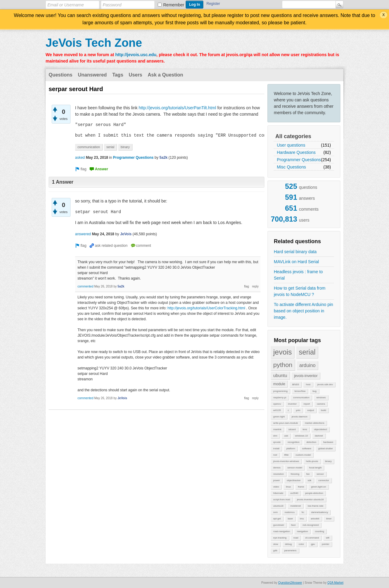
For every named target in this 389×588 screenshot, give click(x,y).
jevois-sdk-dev (325, 384)
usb (286, 436)
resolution (279, 474)
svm (275, 512)
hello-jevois (312, 461)
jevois (282, 352)
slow (276, 544)
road (296, 538)
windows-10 (301, 436)
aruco (296, 384)
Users (136, 75)
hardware (328, 442)
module (279, 384)
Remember (174, 5)
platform (291, 449)
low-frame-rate (316, 506)
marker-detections (315, 423)
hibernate (278, 493)
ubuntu (280, 375)
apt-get (277, 519)
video (276, 487)
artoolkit (315, 519)
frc (303, 512)
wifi (328, 538)
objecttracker (294, 480)
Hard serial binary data (295, 252)
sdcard (292, 429)
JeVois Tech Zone (94, 43)
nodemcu (289, 512)
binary (329, 461)
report (307, 404)
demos (277, 468)
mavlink (277, 429)
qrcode (277, 442)
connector (324, 480)
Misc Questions (291, 167)
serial (307, 352)
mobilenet (296, 506)
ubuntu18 (278, 506)
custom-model (303, 455)
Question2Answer (290, 583)
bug (314, 391)
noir (275, 455)
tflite (286, 455)
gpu (313, 544)
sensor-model (295, 468)
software (307, 449)
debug (288, 544)
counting (319, 531)
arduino (307, 365)
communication (301, 398)
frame (301, 487)
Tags (118, 75)
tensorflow (300, 391)
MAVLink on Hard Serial (296, 262)
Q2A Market (335, 583)
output (311, 410)
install (276, 449)
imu (302, 519)
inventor (292, 404)
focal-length (315, 468)
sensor (320, 474)
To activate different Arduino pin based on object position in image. (303, 311)
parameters (290, 551)
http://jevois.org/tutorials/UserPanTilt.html (177, 108)
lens (305, 429)
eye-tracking (280, 538)
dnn (275, 436)
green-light (279, 417)
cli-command (312, 538)
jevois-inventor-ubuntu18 (310, 500)
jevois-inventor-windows (286, 461)
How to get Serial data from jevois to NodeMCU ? (300, 291)
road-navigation (282, 531)
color (301, 544)
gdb (275, 551)
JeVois (126, 234)
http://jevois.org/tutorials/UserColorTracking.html (206, 308)
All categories (293, 136)
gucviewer (279, 525)
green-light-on (318, 487)
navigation (302, 531)
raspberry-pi (280, 398)
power (277, 480)
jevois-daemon (300, 417)
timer (329, 519)
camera (321, 404)
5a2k (164, 158)
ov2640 (294, 493)
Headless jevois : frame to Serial (298, 275)
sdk (309, 480)
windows (321, 398)
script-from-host (282, 500)
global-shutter (325, 449)
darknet (319, 436)
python (283, 365)
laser (290, 519)
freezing (295, 474)
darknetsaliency (320, 512)
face (293, 525)
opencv (277, 404)
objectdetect (320, 429)
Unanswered (92, 75)
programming (280, 391)
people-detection (314, 493)
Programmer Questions (299, 160)
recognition (293, 442)
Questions (60, 75)
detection (311, 442)
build (324, 410)
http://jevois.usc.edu (136, 55)
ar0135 (277, 410)
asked (80, 158)
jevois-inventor (306, 376)
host (308, 384)
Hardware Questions (296, 152)
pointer (325, 544)
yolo (298, 410)
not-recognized (311, 525)
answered (83, 234)
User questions (291, 145)
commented (85, 286)
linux (288, 487)
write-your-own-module (286, 423)
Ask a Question (165, 75)
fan (308, 474)
